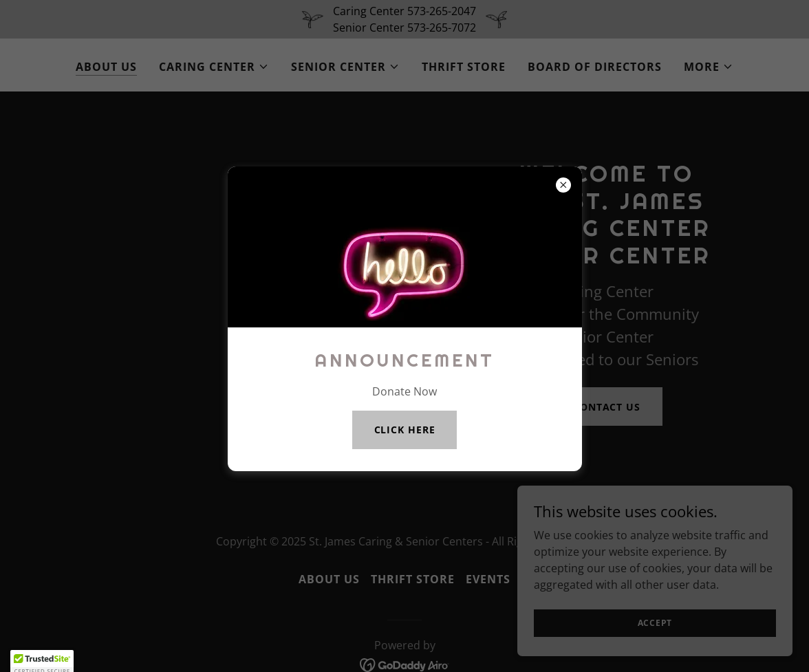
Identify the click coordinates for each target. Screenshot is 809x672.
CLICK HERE (405, 430)
